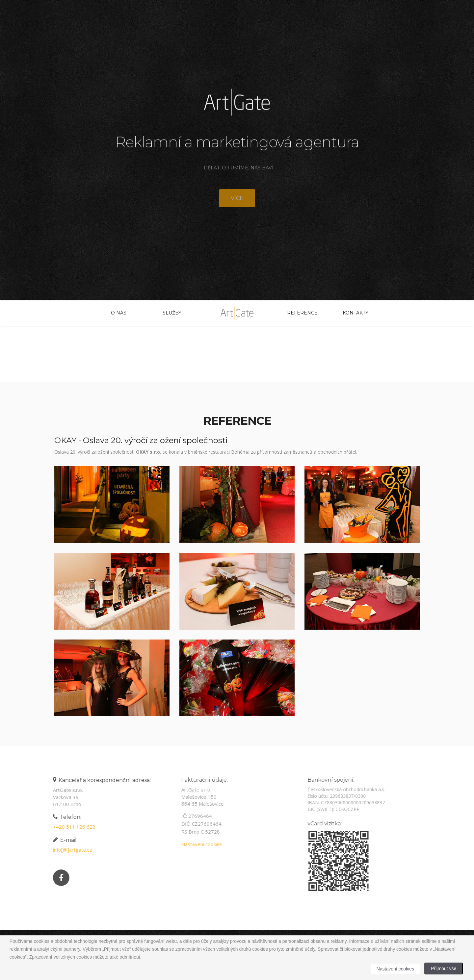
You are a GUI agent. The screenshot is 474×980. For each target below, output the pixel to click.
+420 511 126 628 (70, 827)
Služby (172, 313)
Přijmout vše (444, 968)
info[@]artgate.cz (69, 850)
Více (237, 202)
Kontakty (355, 313)
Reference (302, 313)
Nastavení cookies (198, 844)
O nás (119, 313)
